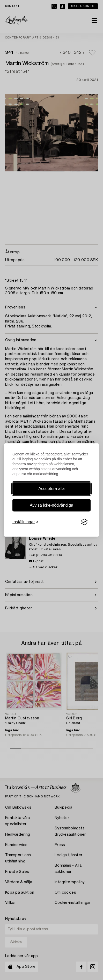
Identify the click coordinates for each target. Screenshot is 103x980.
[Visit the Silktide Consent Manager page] (84, 522)
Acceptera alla (51, 489)
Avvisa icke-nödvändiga (51, 505)
